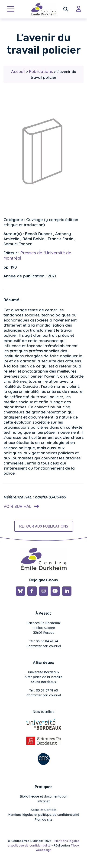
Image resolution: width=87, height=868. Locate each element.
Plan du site (44, 819)
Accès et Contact (43, 810)
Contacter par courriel (44, 646)
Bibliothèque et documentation (44, 796)
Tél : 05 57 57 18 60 (44, 690)
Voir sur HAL (20, 506)
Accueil (18, 71)
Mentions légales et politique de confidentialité (43, 815)
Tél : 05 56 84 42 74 (43, 641)
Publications (41, 71)
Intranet (44, 801)
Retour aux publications (44, 526)
